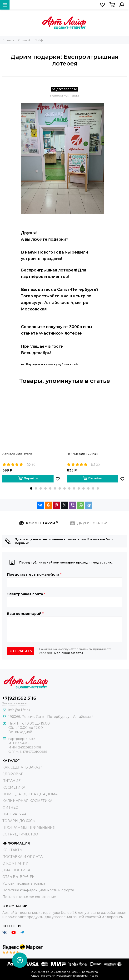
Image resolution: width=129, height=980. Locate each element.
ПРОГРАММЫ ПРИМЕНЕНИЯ (29, 828)
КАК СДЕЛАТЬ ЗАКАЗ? (22, 767)
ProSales (61, 976)
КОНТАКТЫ (13, 850)
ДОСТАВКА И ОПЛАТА (22, 857)
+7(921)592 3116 (19, 698)
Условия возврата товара (24, 883)
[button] (31, 488)
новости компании (64, 95)
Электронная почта (26, 594)
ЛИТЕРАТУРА (14, 814)
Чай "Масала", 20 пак (82, 454)
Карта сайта (90, 972)
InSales (93, 976)
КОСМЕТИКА (14, 787)
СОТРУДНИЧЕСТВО (20, 834)
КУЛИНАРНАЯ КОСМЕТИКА (27, 801)
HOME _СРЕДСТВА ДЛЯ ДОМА (30, 794)
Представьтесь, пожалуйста (34, 574)
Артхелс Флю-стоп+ (17, 454)
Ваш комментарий (25, 614)
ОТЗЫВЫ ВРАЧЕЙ (19, 877)
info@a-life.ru (19, 710)
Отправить (21, 651)
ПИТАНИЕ (11, 781)
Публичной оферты (68, 653)
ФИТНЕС (10, 807)
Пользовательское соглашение (29, 897)
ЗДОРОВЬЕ (13, 774)
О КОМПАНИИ (15, 863)
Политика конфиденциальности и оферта (38, 890)
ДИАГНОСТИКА (16, 870)
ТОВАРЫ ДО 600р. (19, 821)
